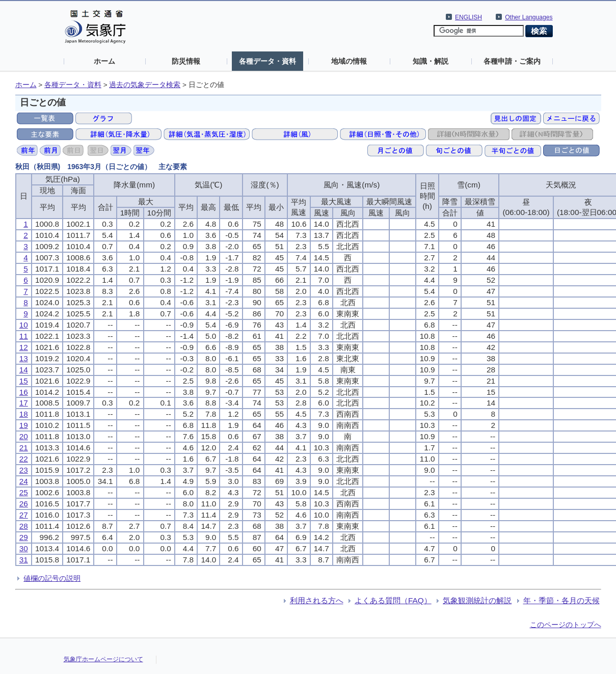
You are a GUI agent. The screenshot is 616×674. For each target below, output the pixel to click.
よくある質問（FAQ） (393, 600)
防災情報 (186, 61)
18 (24, 414)
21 (24, 448)
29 (24, 537)
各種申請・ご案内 (512, 61)
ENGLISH (468, 17)
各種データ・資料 (267, 61)
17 (24, 403)
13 (24, 358)
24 (24, 481)
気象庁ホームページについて (103, 659)
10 (24, 325)
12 (24, 347)
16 (24, 392)
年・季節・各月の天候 (561, 600)
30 (24, 548)
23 (24, 470)
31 (24, 560)
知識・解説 (431, 61)
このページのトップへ (566, 625)
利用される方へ (317, 600)
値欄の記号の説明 (52, 578)
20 (24, 436)
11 (24, 336)
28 (24, 526)
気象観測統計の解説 (477, 600)
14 (24, 370)
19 (24, 425)
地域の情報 (349, 61)
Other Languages (529, 17)
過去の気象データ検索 (145, 85)
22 (24, 459)
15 (24, 381)
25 (24, 492)
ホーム (104, 61)
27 (24, 515)
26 (24, 504)
